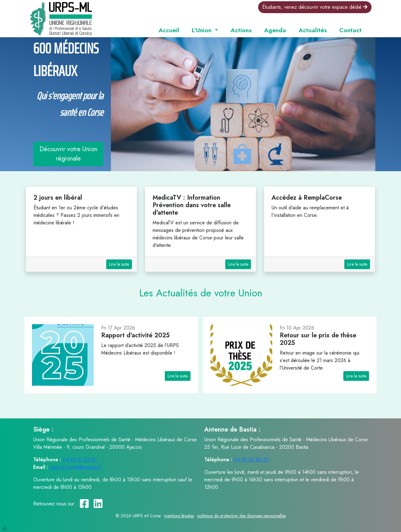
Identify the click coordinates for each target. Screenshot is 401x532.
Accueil (169, 30)
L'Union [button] (203, 30)
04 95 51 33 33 (80, 460)
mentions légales (179, 516)
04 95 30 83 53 (251, 460)
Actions (241, 30)
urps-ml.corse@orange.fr (76, 467)
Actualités (313, 30)
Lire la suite (119, 264)
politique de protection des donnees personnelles (242, 516)
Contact (350, 30)
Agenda (275, 30)
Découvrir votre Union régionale (68, 154)
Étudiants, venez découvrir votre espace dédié (315, 7)
